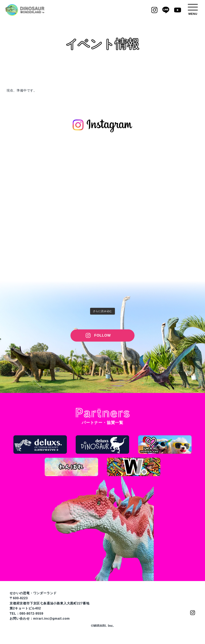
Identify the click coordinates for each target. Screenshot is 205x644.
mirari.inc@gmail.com (52, 619)
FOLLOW (103, 335)
